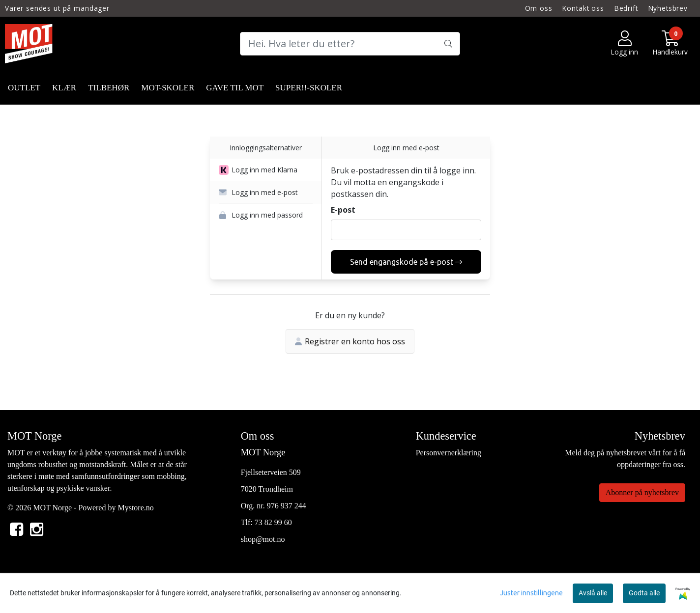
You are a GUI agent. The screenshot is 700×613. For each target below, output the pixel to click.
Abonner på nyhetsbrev (642, 492)
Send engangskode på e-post (406, 262)
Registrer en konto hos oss (350, 341)
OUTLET (24, 88)
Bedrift (626, 8)
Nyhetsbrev (668, 8)
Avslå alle (593, 593)
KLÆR (64, 88)
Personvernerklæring (449, 453)
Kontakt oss (583, 8)
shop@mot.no (263, 539)
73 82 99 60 (273, 522)
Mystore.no (135, 508)
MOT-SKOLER (168, 88)
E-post (343, 210)
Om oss (539, 8)
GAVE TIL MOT (235, 88)
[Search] (350, 44)
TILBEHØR (109, 88)
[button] (266, 170)
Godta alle (644, 593)
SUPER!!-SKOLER (309, 88)
